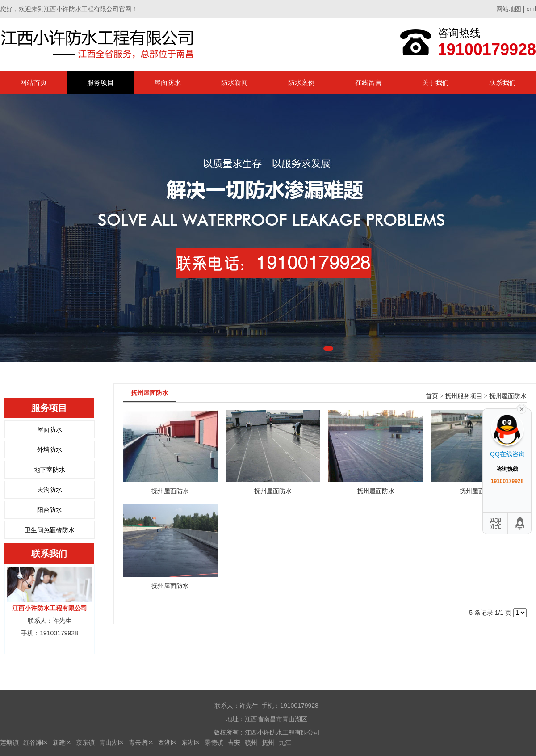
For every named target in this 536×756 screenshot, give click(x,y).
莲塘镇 (9, 743)
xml (531, 9)
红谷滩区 (36, 743)
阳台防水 (50, 510)
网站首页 (33, 82)
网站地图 (509, 9)
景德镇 (214, 743)
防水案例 (301, 82)
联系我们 (502, 82)
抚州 (268, 743)
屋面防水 (167, 82)
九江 (285, 743)
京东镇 (85, 743)
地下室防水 (50, 470)
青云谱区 (141, 743)
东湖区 (191, 743)
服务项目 (100, 82)
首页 (432, 396)
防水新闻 (234, 82)
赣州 (251, 743)
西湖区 (167, 743)
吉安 (234, 743)
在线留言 (368, 82)
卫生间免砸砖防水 (50, 530)
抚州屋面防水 (508, 396)
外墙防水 (50, 449)
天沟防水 (50, 490)
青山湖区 (112, 743)
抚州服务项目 (464, 396)
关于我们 (435, 82)
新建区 (62, 743)
